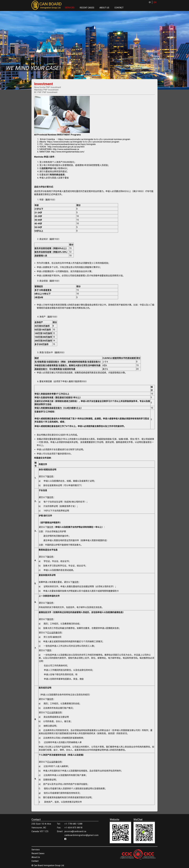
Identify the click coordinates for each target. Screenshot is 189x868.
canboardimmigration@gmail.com (82, 835)
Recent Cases (87, 8)
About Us (104, 8)
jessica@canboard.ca (75, 831)
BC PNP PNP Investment (46, 92)
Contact (119, 8)
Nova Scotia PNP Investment (48, 87)
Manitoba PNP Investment (46, 90)
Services (70, 8)
